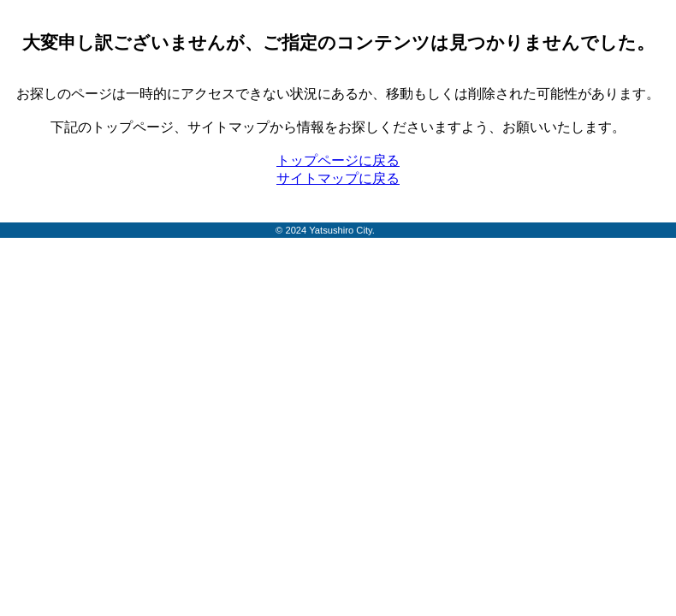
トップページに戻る (338, 160)
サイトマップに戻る (338, 178)
